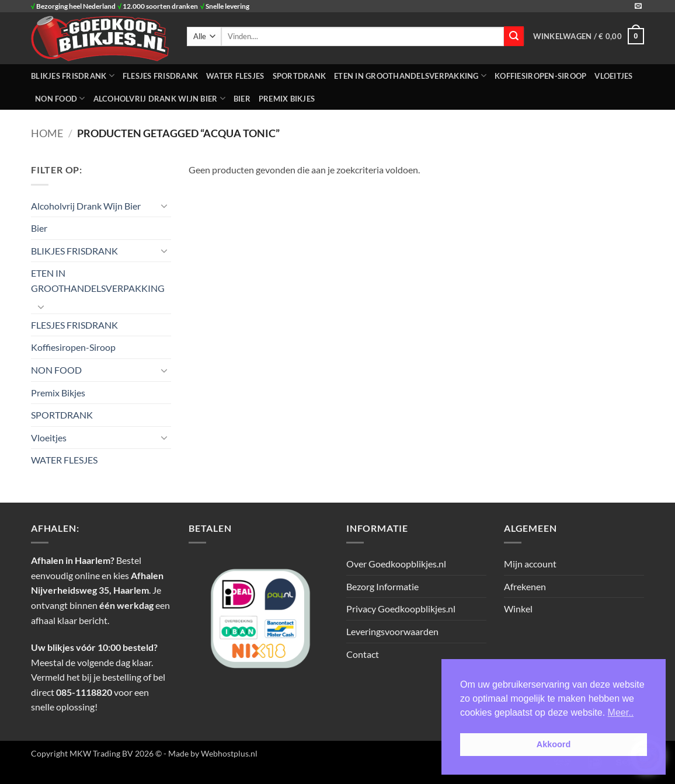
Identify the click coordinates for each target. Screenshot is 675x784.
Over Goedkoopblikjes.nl (396, 564)
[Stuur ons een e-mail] (638, 6)
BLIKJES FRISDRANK (73, 76)
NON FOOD (60, 98)
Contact (363, 654)
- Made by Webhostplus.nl (210, 753)
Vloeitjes (613, 76)
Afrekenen (525, 586)
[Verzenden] (514, 36)
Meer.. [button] (621, 712)
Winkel (518, 609)
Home (47, 133)
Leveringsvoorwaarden (392, 631)
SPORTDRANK (300, 76)
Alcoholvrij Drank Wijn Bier (159, 98)
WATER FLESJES (235, 76)
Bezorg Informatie (382, 586)
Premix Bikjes (287, 99)
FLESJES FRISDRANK (160, 76)
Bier (242, 99)
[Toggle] (164, 205)
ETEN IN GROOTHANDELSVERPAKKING (410, 76)
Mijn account (530, 564)
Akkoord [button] (554, 744)
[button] (589, 36)
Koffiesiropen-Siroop (540, 76)
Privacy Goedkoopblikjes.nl (401, 609)
